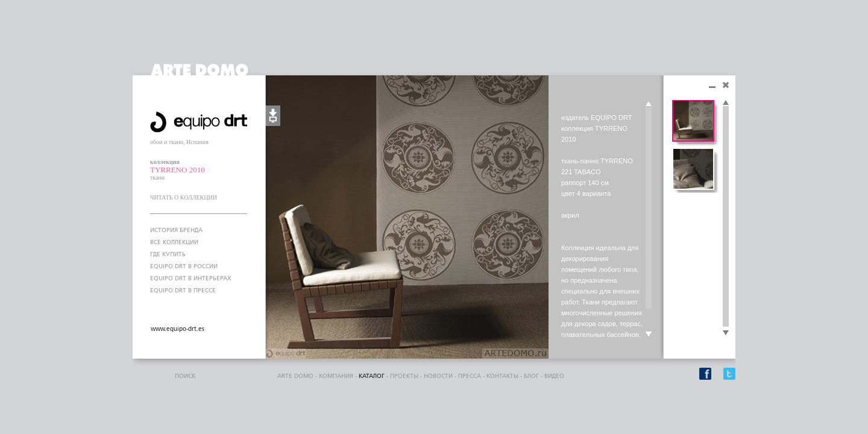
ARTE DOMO (295, 376)
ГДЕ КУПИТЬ (168, 254)
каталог (372, 376)
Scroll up (649, 104)
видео (554, 376)
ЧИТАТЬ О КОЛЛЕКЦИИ (184, 197)
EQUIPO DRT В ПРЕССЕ (183, 291)
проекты (404, 376)
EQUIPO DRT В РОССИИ (184, 266)
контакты (502, 376)
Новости (438, 376)
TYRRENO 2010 (178, 170)
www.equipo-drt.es (178, 329)
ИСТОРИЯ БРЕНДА (176, 230)
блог (531, 376)
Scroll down (649, 335)
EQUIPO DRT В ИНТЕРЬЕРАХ (191, 278)
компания (336, 376)
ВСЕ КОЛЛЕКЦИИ (174, 242)
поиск (185, 376)
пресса (470, 376)
